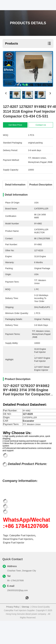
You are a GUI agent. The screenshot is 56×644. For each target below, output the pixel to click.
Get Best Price (15, 125)
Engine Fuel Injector (14, 566)
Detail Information (15, 185)
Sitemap (25, 630)
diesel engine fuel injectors (18, 562)
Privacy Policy (13, 630)
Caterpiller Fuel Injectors (22, 559)
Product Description (41, 185)
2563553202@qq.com (17, 614)
